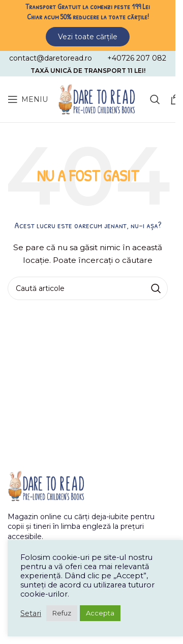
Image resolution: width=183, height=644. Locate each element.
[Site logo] (96, 99)
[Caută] (155, 99)
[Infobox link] (51, 58)
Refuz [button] (62, 613)
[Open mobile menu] (28, 99)
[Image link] (46, 485)
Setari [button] (31, 613)
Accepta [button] (100, 613)
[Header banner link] (88, 24)
